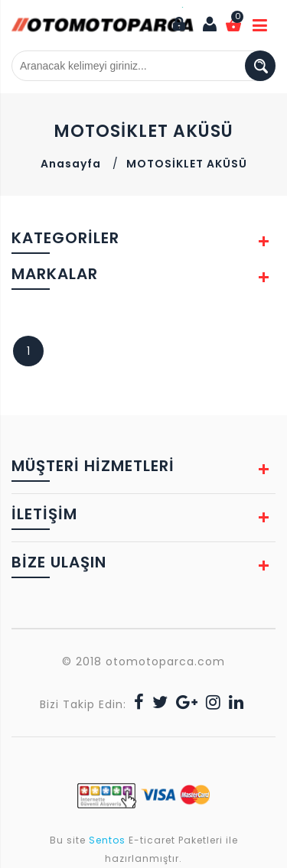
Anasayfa (71, 164)
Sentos (107, 840)
